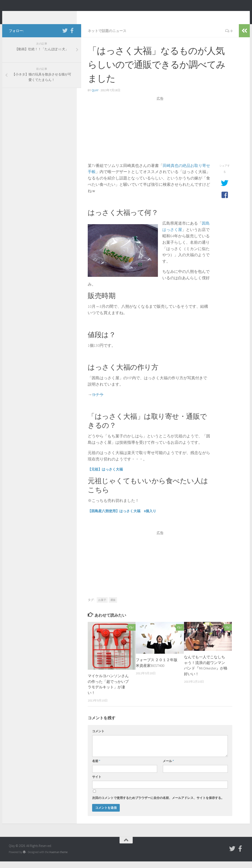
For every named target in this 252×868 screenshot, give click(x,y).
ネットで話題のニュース (107, 37)
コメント (98, 738)
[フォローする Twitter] (65, 37)
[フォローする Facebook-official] (72, 37)
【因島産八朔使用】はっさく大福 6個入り (122, 517)
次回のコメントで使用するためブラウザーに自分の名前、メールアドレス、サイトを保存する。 (158, 804)
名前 (96, 768)
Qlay (18, 15)
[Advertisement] (160, 138)
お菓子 (102, 606)
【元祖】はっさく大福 (105, 476)
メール (168, 768)
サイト (97, 783)
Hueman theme (58, 859)
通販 (113, 606)
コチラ (98, 401)
